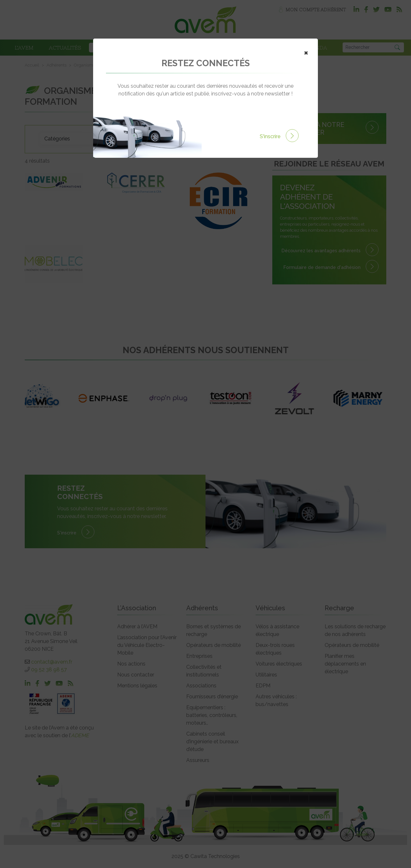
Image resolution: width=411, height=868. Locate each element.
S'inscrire (279, 136)
